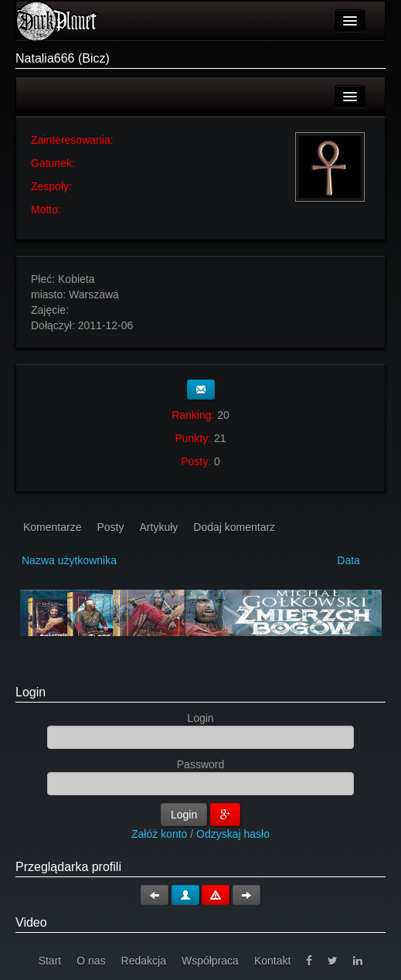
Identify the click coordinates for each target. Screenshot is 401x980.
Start (50, 961)
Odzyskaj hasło (233, 834)
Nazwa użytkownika (69, 560)
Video (31, 922)
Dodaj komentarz (234, 527)
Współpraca (210, 961)
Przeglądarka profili (68, 867)
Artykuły (159, 527)
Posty (110, 527)
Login (31, 692)
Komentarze (52, 527)
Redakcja (144, 961)
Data (348, 560)
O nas (91, 961)
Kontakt (272, 961)
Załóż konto (159, 834)
